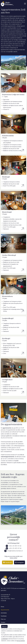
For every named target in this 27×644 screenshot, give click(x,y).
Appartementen (5, 610)
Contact (3, 622)
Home (2, 607)
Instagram (20, 562)
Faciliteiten (4, 616)
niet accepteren (21, 641)
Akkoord (4, 626)
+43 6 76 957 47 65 (13, 546)
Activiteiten (4, 613)
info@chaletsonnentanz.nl (13, 551)
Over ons (3, 619)
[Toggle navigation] (25, 4)
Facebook (7, 562)
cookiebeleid (4, 639)
